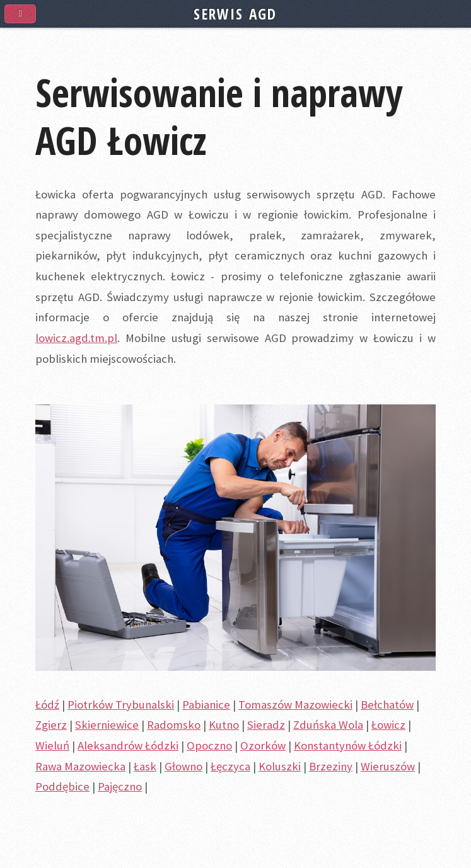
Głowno (183, 766)
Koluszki (280, 766)
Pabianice (206, 705)
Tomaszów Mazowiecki (295, 705)
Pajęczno (120, 786)
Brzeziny (331, 766)
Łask (145, 766)
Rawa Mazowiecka (80, 766)
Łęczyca (230, 766)
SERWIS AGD (235, 14)
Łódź (47, 705)
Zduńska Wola (328, 725)
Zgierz (51, 725)
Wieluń (52, 745)
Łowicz (388, 725)
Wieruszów (388, 766)
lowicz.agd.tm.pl (76, 338)
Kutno (224, 725)
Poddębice (62, 786)
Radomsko (174, 725)
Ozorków (263, 745)
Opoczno (209, 745)
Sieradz (266, 725)
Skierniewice (107, 725)
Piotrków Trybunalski (121, 705)
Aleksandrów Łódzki (128, 745)
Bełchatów (387, 705)
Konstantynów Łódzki (348, 745)
